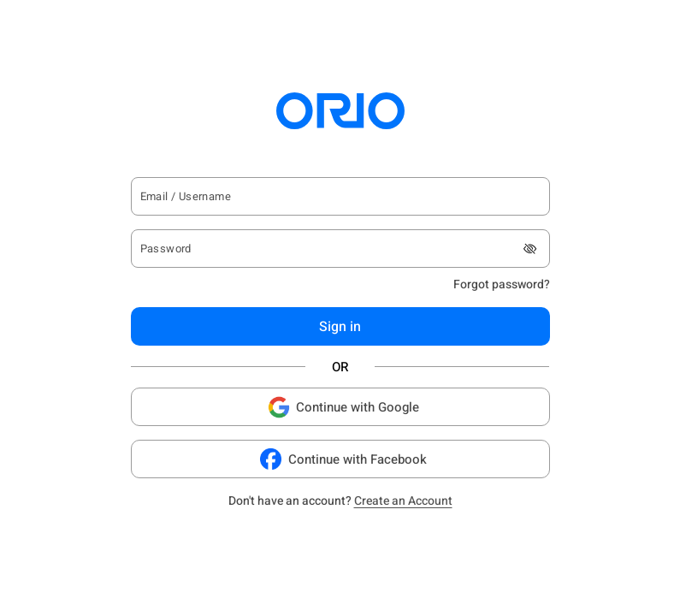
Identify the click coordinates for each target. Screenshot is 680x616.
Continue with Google (340, 407)
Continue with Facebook (340, 459)
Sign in (340, 327)
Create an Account (403, 501)
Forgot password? (502, 284)
